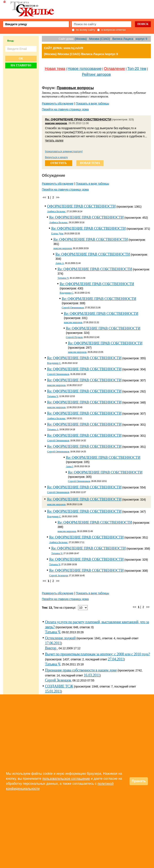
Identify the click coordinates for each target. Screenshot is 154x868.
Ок (21, 59)
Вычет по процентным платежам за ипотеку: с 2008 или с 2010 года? (98, 654)
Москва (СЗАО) (99, 39)
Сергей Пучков (74, 337)
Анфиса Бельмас (56, 211)
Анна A (60, 263)
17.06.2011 (53, 643)
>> (58, 197)
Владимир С (67, 293)
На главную (21, 65)
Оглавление (114, 69)
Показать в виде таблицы (92, 103)
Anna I (69, 466)
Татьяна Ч (63, 278)
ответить (59, 163)
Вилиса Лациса (123, 39)
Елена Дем (57, 233)
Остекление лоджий (60, 638)
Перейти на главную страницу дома (65, 109)
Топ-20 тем (137, 69)
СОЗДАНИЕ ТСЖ (59, 686)
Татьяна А (53, 429)
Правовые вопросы (75, 88)
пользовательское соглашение (66, 779)
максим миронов (56, 123)
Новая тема (55, 69)
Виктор (51, 648)
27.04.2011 (116, 659)
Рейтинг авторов (96, 74)
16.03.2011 (92, 675)
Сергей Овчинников (73, 307)
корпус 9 (141, 39)
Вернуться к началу (56, 157)
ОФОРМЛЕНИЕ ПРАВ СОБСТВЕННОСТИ (81, 206)
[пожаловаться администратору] (64, 151)
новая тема (90, 163)
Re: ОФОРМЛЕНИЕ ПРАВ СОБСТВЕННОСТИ (78, 119)
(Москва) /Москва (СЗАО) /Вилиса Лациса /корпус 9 (81, 54)
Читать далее (54, 140)
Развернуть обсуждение (58, 103)
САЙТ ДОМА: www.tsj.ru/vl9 (64, 48)
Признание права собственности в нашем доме (81, 670)
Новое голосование (85, 69)
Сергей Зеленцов (58, 575)
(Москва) (81, 39)
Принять (139, 781)
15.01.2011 (53, 691)
